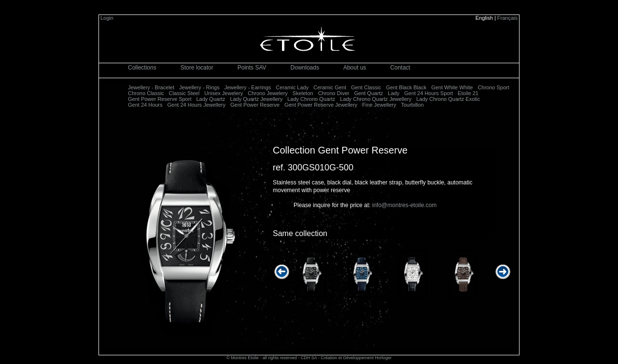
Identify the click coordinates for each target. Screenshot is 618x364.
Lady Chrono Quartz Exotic (448, 99)
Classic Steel (184, 93)
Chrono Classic (146, 93)
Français (507, 18)
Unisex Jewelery (224, 93)
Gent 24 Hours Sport (428, 93)
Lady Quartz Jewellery (256, 99)
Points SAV (252, 68)
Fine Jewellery (379, 105)
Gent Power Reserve (255, 105)
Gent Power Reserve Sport (160, 99)
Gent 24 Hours (145, 105)
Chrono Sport (493, 87)
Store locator (197, 68)
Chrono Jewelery (268, 93)
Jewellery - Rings (199, 87)
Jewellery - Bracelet (151, 87)
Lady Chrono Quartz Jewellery (376, 99)
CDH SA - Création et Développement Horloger (346, 358)
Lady (393, 93)
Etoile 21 (468, 93)
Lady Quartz (211, 99)
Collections (142, 68)
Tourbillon (412, 105)
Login (107, 18)
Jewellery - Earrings (248, 87)
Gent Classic (366, 87)
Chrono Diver (334, 93)
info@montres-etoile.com (405, 205)
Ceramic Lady (292, 87)
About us (355, 68)
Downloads (305, 68)
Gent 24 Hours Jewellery (197, 105)
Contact (400, 68)
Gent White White (452, 87)
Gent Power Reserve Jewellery (321, 105)
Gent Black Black (406, 87)
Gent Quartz (368, 93)
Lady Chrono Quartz (311, 99)
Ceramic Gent (330, 87)
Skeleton (303, 93)
